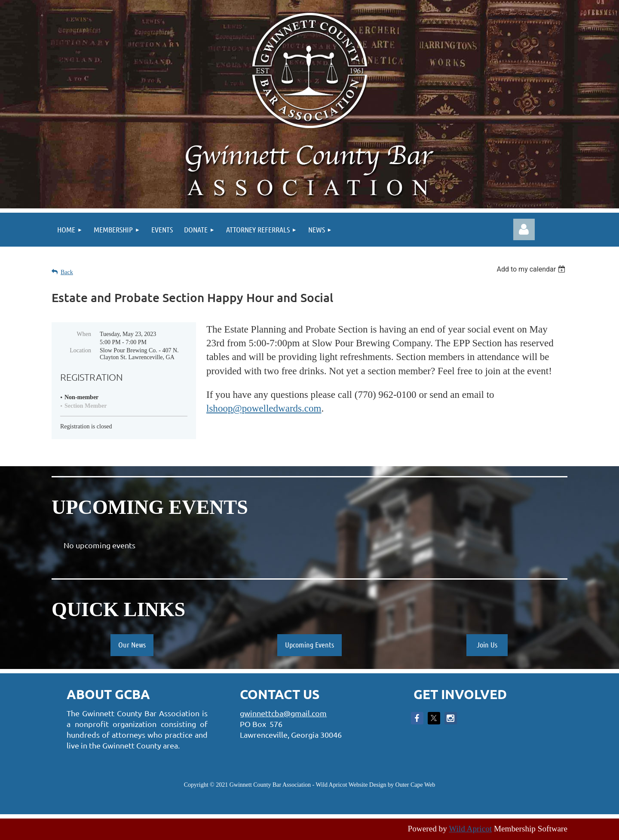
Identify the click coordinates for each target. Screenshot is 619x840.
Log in (524, 229)
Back (67, 272)
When (84, 334)
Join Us (487, 645)
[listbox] (532, 269)
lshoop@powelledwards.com (264, 408)
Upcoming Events (309, 645)
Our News (132, 645)
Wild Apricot (470, 829)
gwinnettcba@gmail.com (283, 713)
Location (80, 350)
